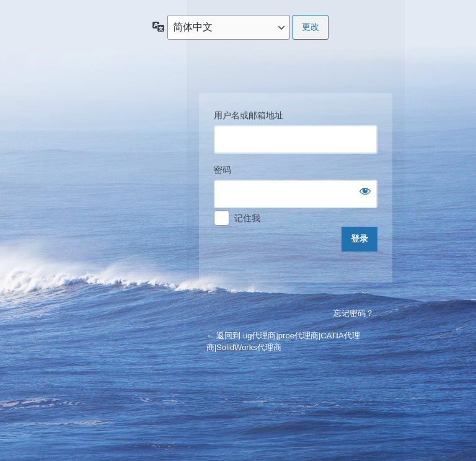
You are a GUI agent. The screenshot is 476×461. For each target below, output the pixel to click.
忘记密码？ (354, 313)
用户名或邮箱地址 (249, 115)
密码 (223, 170)
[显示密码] (365, 191)
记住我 (247, 218)
